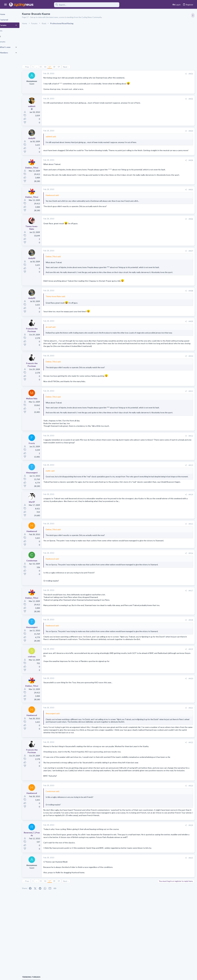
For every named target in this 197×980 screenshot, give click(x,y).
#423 (147, 830)
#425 (147, 910)
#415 (147, 545)
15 (50, 67)
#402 (147, 99)
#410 (147, 369)
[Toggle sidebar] (192, 15)
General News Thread (168, 331)
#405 (147, 193)
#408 (147, 299)
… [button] (46, 67)
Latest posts (160, 264)
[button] (6, 5)
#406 (147, 222)
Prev (37, 67)
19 (68, 67)
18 (64, 67)
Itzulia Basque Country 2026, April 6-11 (175, 202)
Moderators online (163, 356)
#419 (147, 678)
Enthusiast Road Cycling (168, 288)
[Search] (78, 5)
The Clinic (162, 299)
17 (59, 67)
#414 (147, 515)
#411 (147, 405)
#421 (147, 736)
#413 (147, 484)
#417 (147, 614)
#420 (147, 707)
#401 (147, 74)
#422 (147, 776)
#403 (147, 131)
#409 (147, 330)
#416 (147, 574)
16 (55, 67)
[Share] (142, 74)
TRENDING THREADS (162, 149)
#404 (147, 163)
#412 (147, 454)
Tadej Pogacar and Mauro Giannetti (173, 294)
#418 (147, 643)
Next (75, 67)
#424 (147, 872)
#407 (147, 254)
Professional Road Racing (168, 165)
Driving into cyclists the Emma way (173, 283)
